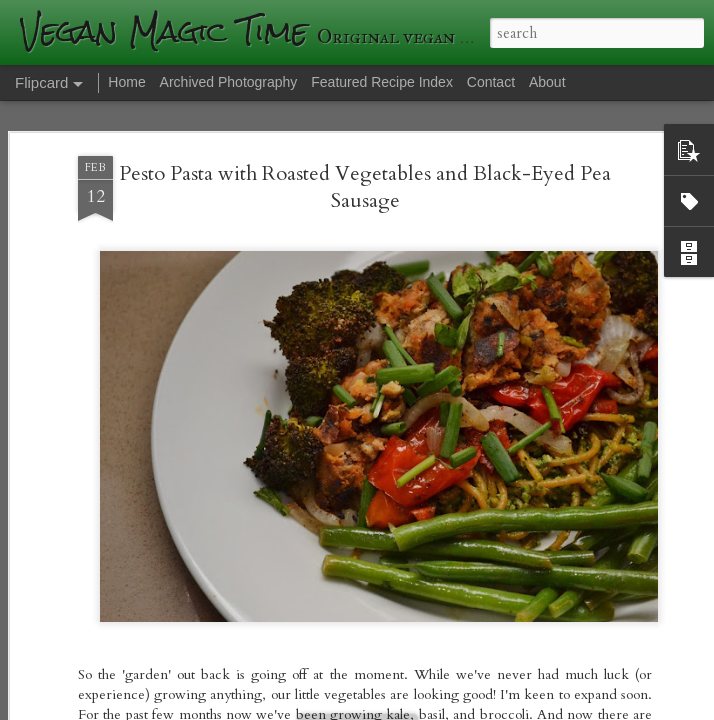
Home (126, 82)
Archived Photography (229, 82)
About (547, 82)
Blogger (664, 692)
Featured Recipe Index (382, 82)
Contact (491, 82)
